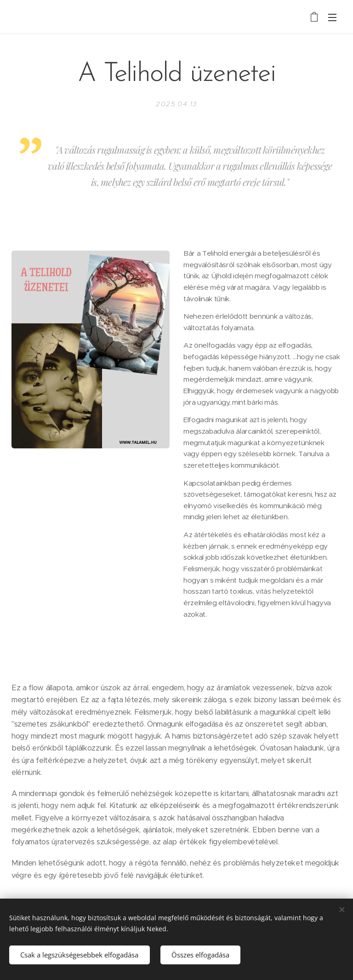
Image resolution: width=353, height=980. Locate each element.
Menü (332, 17)
